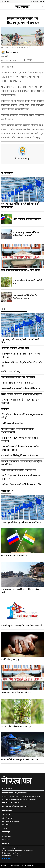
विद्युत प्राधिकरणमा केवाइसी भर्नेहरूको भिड (19, 470)
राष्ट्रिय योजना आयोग (8, 818)
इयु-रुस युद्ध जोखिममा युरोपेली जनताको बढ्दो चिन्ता (20, 206)
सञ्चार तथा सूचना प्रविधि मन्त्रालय (11, 821)
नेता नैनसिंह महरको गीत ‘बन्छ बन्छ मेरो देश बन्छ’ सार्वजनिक (21, 477)
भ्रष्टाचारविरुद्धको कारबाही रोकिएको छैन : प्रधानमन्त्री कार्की (18, 431)
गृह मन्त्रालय (5, 825)
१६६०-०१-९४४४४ (14, 803)
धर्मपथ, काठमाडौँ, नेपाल (20, 793)
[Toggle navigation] (42, 7)
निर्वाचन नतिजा (6, 840)
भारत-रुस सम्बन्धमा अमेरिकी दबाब (27, 219)
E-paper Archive (37, 2)
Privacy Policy (6, 836)
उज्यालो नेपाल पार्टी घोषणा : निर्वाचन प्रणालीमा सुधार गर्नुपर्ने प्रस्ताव (20, 448)
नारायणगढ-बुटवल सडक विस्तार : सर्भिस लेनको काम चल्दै (26, 234)
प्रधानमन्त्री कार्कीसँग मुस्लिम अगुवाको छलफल (20, 456)
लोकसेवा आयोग (7, 815)
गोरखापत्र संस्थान (7, 858)
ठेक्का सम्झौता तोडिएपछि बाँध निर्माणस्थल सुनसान (25, 297)
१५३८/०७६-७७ (24, 806)
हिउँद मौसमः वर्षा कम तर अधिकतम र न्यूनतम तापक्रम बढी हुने (22, 416)
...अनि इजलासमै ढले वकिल (12, 423)
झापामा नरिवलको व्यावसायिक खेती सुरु (27, 282)
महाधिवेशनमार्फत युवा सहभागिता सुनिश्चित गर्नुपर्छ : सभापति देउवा (22, 463)
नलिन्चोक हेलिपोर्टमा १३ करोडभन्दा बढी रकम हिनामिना (20, 439)
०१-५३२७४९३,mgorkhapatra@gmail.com (24, 800)
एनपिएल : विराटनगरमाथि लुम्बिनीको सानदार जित (21, 485)
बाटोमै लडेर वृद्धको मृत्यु (11, 372)
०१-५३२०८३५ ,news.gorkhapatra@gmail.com (27, 796)
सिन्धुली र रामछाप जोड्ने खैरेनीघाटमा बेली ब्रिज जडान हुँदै (20, 401)
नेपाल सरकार (6, 828)
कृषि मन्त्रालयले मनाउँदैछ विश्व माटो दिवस (21, 270)
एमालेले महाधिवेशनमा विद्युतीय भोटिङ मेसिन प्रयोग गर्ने (22, 364)
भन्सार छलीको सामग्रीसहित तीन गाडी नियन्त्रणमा (21, 389)
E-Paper (5, 2)
